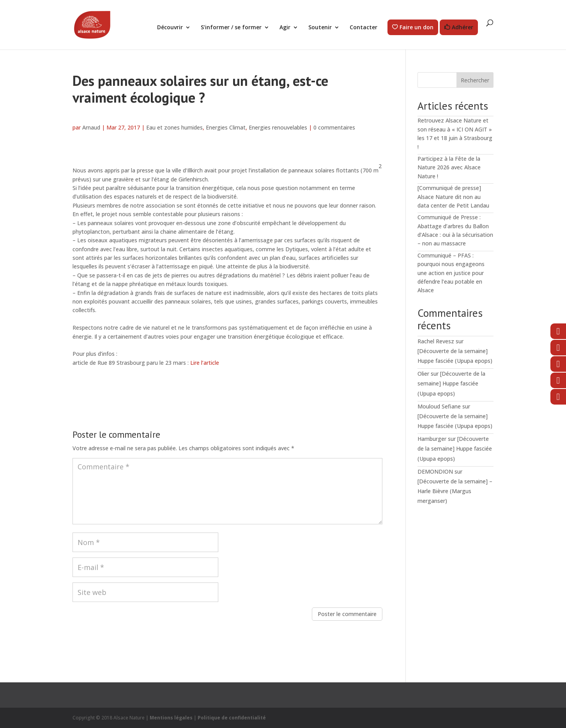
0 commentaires (334, 127)
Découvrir (170, 28)
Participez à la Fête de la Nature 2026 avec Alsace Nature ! (449, 167)
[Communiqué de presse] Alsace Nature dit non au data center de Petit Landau (453, 197)
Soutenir (320, 28)
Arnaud (91, 127)
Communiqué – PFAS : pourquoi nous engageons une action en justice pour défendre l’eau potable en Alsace (451, 273)
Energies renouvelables (278, 127)
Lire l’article (205, 363)
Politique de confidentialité (232, 718)
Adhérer (463, 28)
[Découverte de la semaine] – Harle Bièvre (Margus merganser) (455, 491)
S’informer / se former (231, 28)
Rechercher (475, 80)
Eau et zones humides (174, 127)
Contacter (363, 28)
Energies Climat (226, 127)
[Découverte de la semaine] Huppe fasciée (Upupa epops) (451, 383)
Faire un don (417, 28)
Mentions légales (171, 718)
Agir (285, 28)
